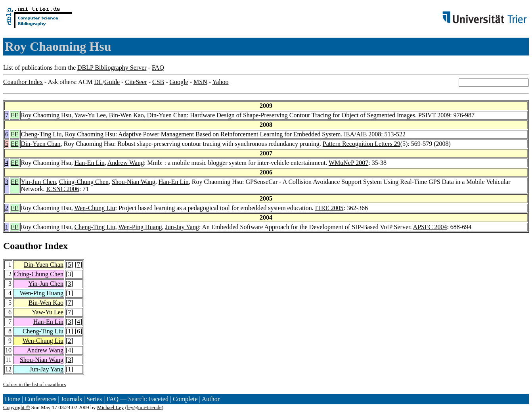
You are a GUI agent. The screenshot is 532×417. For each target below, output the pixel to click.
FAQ (158, 68)
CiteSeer (136, 82)
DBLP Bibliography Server (112, 68)
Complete (185, 399)
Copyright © (17, 407)
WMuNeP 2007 (348, 163)
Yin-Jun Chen (38, 182)
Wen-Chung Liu (95, 208)
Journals (71, 399)
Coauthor (23, 246)
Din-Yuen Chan (167, 115)
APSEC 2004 (430, 227)
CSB (158, 82)
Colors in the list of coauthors (34, 384)
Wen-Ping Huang (140, 227)
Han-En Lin (90, 163)
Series (94, 399)
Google (179, 82)
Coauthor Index (23, 82)
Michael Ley (111, 407)
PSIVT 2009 (434, 115)
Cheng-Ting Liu (41, 134)
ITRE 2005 (329, 208)
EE (15, 115)
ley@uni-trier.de (144, 407)
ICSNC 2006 (63, 189)
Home (12, 399)
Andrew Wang (126, 163)
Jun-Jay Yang (182, 227)
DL (98, 82)
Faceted (159, 399)
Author (211, 399)
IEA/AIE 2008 (362, 134)
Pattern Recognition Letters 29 (362, 144)
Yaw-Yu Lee (90, 115)
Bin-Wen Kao (126, 115)
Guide (112, 82)
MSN (200, 82)
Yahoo (220, 82)
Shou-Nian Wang (134, 182)
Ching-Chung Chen (84, 182)
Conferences (40, 399)
